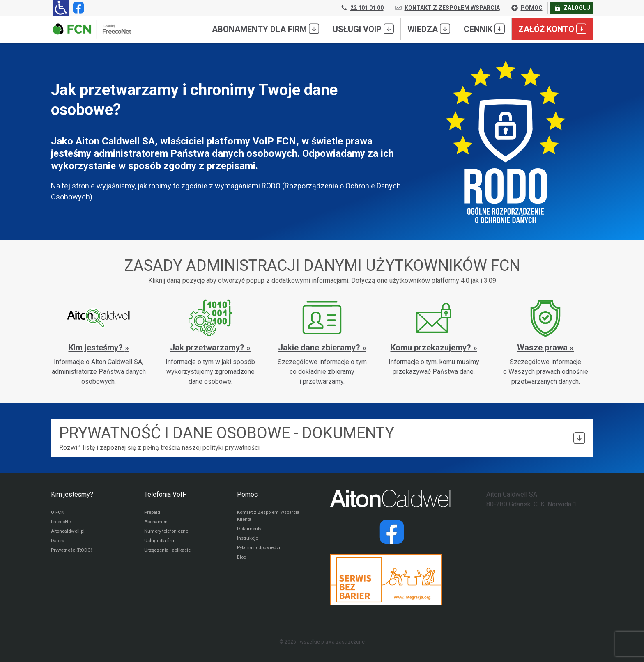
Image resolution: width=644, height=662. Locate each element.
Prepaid (153, 513)
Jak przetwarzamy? (208, 348)
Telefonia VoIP (166, 494)
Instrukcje (248, 540)
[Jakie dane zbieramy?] (322, 342)
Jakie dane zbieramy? (320, 348)
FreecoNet (63, 522)
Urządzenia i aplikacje (169, 552)
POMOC (527, 8)
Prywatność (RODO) (73, 552)
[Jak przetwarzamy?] (210, 342)
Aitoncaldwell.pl (69, 532)
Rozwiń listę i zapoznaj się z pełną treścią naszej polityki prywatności (322, 438)
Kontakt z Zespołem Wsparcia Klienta (271, 516)
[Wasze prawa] (545, 342)
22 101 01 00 (362, 8)
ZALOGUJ (572, 8)
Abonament (157, 522)
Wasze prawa (543, 348)
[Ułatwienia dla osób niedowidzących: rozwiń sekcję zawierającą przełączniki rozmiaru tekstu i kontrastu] (61, 8)
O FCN (58, 513)
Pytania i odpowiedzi (260, 550)
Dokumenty (250, 530)
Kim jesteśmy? (97, 348)
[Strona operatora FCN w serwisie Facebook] (77, 8)
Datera (59, 542)
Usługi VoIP (363, 29)
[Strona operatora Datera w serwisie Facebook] (392, 532)
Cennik (484, 29)
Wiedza (429, 29)
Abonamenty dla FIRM (266, 29)
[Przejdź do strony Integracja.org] (392, 580)
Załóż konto (552, 29)
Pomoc (247, 494)
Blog (242, 559)
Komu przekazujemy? (432, 348)
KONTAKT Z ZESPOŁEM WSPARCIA (447, 8)
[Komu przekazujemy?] (434, 337)
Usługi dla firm (160, 542)
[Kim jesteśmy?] (99, 342)
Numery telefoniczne (168, 532)
